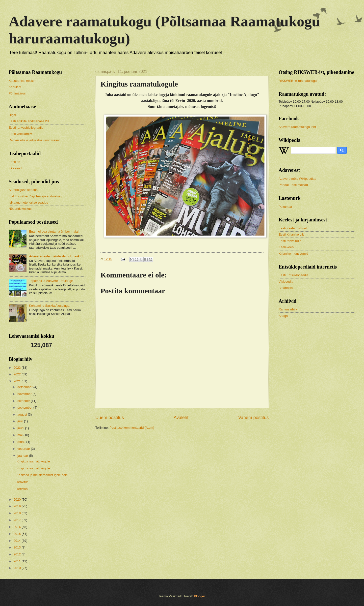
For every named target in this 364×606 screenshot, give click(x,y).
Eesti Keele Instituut (293, 228)
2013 (18, 547)
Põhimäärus (17, 93)
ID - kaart (15, 168)
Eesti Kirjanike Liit (291, 234)
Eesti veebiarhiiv (20, 134)
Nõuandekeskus (20, 209)
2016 (18, 527)
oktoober (24, 401)
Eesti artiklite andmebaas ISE (29, 121)
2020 (18, 500)
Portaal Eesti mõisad (293, 185)
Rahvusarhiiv (288, 309)
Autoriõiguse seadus (23, 190)
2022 (18, 374)
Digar (13, 115)
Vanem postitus (253, 418)
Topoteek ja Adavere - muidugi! (51, 281)
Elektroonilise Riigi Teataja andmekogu (36, 196)
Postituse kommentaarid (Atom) (132, 428)
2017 (18, 520)
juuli (21, 421)
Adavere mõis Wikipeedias (297, 179)
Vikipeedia (286, 282)
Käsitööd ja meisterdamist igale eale (42, 475)
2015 (18, 534)
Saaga (283, 316)
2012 (18, 554)
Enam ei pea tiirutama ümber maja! (54, 231)
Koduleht (15, 87)
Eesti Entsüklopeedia (293, 275)
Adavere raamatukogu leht (297, 127)
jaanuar (23, 456)
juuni (21, 428)
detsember (25, 387)
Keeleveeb (286, 247)
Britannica (286, 288)
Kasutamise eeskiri (22, 81)
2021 (18, 381)
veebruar (24, 449)
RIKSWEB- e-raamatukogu (298, 81)
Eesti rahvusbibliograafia (26, 128)
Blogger (200, 596)
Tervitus (22, 489)
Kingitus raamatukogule (33, 461)
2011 (18, 561)
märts (22, 442)
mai (20, 435)
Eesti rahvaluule (290, 241)
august (23, 414)
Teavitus (22, 482)
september (25, 408)
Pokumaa (285, 207)
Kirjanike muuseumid (293, 254)
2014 (18, 541)
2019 (18, 506)
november (25, 394)
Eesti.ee (14, 162)
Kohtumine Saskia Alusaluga (49, 306)
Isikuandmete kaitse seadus (28, 202)
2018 (18, 513)
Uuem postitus (110, 418)
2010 (18, 568)
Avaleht (181, 418)
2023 (18, 368)
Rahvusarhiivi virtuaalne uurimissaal (34, 140)
